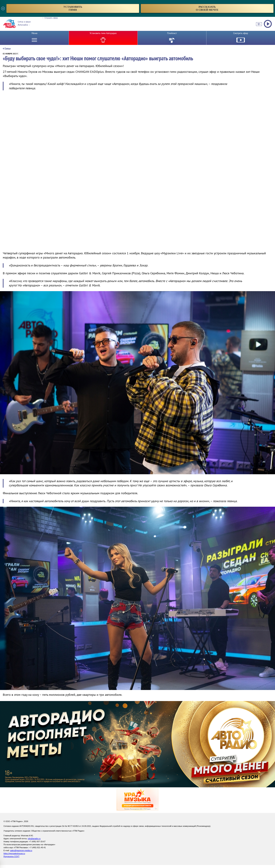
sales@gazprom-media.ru (21, 850)
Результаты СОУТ (11, 856)
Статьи (7, 49)
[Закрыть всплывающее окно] (3, 8)
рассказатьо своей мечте (207, 8)
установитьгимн (73, 8)
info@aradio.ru (34, 839)
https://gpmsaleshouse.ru (14, 853)
